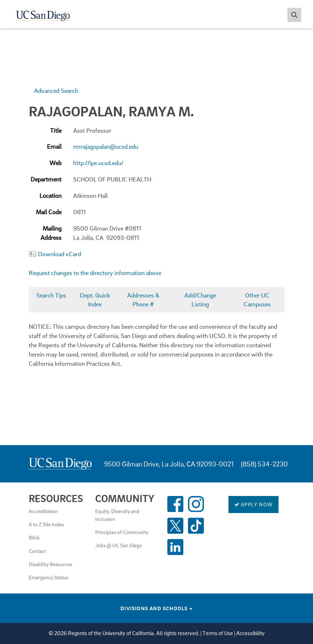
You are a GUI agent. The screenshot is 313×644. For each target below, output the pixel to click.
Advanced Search (56, 91)
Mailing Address (51, 233)
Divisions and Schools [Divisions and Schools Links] (156, 608)
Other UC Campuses (257, 300)
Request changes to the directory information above (95, 273)
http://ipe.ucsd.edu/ (98, 163)
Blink (34, 537)
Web (55, 163)
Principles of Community (122, 532)
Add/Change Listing (200, 300)
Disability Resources (50, 564)
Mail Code (49, 212)
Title (56, 130)
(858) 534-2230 (264, 464)
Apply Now (253, 504)
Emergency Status (48, 577)
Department (46, 179)
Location (50, 196)
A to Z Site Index (46, 524)
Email (54, 146)
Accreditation (43, 511)
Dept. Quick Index (95, 300)
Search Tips (51, 295)
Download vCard (60, 254)
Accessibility (250, 633)
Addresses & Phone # (143, 300)
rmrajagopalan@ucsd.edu (106, 146)
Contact (37, 551)
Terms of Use (218, 633)
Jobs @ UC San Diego (119, 545)
